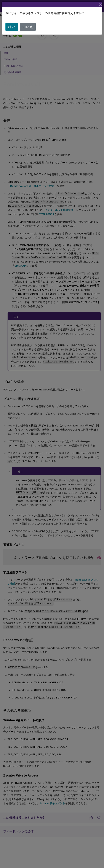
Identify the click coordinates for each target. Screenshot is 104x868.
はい (12, 27)
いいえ (28, 27)
